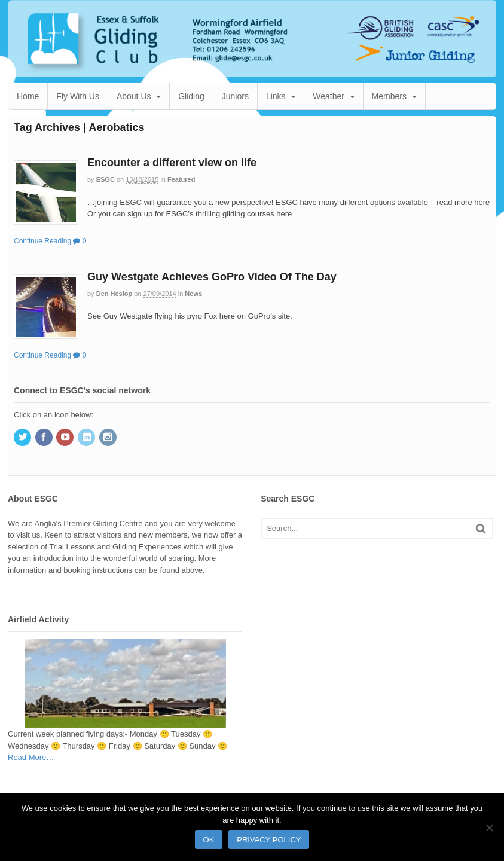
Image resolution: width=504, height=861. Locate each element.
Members (389, 96)
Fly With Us (78, 96)
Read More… (31, 758)
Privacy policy (269, 840)
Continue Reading (42, 241)
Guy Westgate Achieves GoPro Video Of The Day (212, 277)
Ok (209, 840)
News (193, 294)
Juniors (235, 96)
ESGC (106, 179)
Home (28, 96)
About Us (134, 96)
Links (276, 96)
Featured (181, 179)
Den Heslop (114, 294)
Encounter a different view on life (172, 163)
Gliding (191, 96)
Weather (329, 96)
